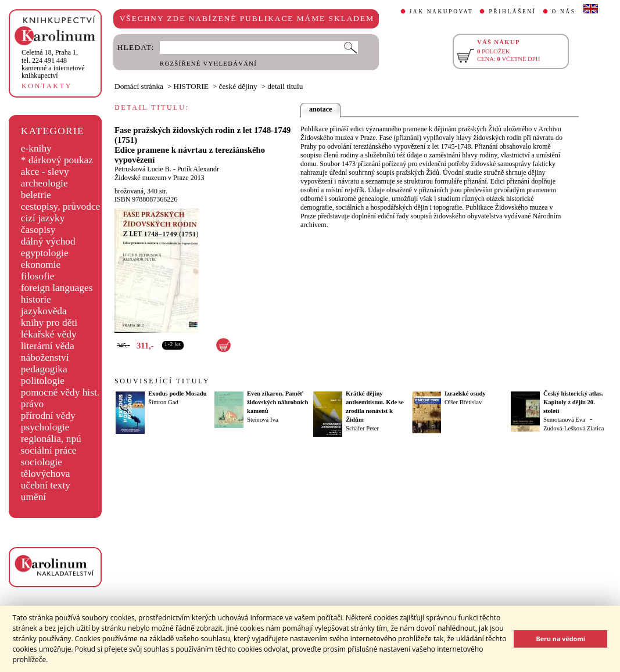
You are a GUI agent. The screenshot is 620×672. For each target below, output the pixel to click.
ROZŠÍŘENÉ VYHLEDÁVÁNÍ (208, 64)
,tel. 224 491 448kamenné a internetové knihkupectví (53, 64)
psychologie (45, 427)
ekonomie (41, 265)
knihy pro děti (49, 323)
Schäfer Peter (362, 428)
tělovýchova (46, 474)
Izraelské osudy (465, 394)
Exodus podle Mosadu (178, 394)
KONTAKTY (47, 86)
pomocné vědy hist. (60, 392)
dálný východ (48, 241)
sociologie (42, 462)
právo (32, 404)
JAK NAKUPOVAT (442, 12)
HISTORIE (191, 86)
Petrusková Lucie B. (143, 169)
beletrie (36, 195)
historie (36, 299)
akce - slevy (45, 172)
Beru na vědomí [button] (560, 639)
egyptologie (45, 253)
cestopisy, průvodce (61, 206)
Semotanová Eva (564, 420)
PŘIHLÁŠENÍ (512, 12)
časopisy (38, 230)
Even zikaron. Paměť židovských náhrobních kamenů (278, 402)
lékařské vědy (49, 334)
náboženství (45, 357)
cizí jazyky (43, 218)
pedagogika (44, 369)
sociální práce (49, 450)
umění (33, 497)
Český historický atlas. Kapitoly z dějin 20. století (573, 402)
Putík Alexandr (198, 169)
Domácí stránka (139, 86)
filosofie (38, 276)
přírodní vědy (48, 416)
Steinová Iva (263, 420)
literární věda (48, 346)
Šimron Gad (163, 402)
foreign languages (57, 288)
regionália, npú (51, 439)
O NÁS (564, 12)
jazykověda (44, 311)
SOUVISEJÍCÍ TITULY (162, 381)
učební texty (46, 485)
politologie (43, 381)
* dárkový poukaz (57, 160)
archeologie (44, 183)
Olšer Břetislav (463, 402)
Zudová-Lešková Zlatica (574, 428)
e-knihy (36, 148)
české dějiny (238, 86)
